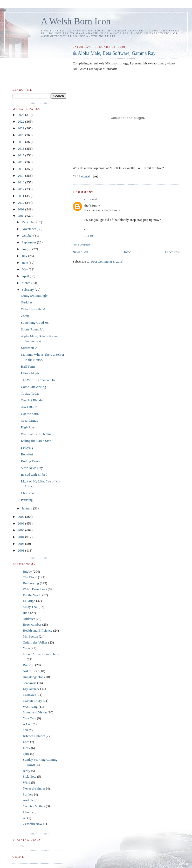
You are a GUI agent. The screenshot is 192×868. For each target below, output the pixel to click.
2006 (21, 523)
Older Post (172, 252)
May (25, 269)
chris (88, 199)
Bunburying (31, 583)
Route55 (29, 665)
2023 (21, 115)
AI (25, 818)
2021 (21, 128)
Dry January (31, 689)
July (25, 256)
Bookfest (27, 454)
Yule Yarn (29, 718)
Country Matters (34, 806)
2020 (21, 135)
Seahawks (30, 683)
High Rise (28, 427)
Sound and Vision (35, 712)
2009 (21, 209)
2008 (21, 216)
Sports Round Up (32, 329)
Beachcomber (32, 624)
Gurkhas (26, 302)
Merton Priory (32, 701)
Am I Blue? (29, 407)
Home (127, 252)
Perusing (27, 500)
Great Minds (29, 420)
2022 (21, 121)
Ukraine (28, 812)
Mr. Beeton (30, 636)
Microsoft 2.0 (30, 348)
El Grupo (29, 601)
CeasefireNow (32, 824)
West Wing (30, 707)
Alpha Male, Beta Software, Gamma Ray (117, 53)
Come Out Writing (33, 387)
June (25, 263)
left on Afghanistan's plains (41, 654)
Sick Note (30, 776)
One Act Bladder (32, 400)
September (29, 242)
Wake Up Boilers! (33, 309)
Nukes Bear (31, 671)
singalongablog (33, 677)
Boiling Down (30, 461)
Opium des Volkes (35, 642)
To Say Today (30, 393)
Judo (26, 613)
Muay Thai (30, 607)
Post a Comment (81, 245)
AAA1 (27, 724)
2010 (21, 203)
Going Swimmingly (34, 296)
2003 (21, 544)
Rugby (27, 571)
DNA (26, 748)
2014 (21, 175)
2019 (21, 142)
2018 (21, 148)
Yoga (26, 648)
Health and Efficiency (38, 630)
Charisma (27, 493)
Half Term (28, 366)
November (29, 229)
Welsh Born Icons (35, 589)
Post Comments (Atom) (107, 261)
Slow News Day (32, 468)
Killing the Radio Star (36, 441)
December (29, 222)
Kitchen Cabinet (34, 736)
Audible (28, 800)
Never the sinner (34, 788)
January (28, 508)
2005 (21, 530)
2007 (21, 517)
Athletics (29, 619)
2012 (21, 189)
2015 (21, 169)
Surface (28, 794)
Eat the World (32, 595)
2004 (21, 537)
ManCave (29, 695)
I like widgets (30, 373)
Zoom (25, 316)
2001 (21, 550)
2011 (21, 196)
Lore (26, 742)
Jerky (26, 771)
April (26, 276)
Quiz (26, 754)
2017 (21, 155)
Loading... (19, 845)
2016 (21, 162)
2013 (21, 182)
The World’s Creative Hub (39, 380)
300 (25, 730)
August (27, 249)
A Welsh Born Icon (76, 21)
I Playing (27, 448)
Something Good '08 (35, 323)
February (28, 290)
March (27, 283)
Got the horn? (30, 414)
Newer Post (80, 252)
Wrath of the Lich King (37, 434)
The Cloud (30, 577)
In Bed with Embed (34, 475)
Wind (26, 782)
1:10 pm (89, 236)
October (28, 236)
